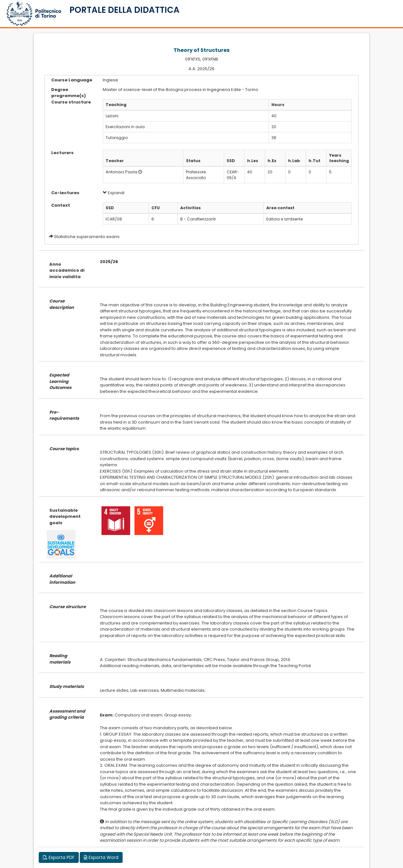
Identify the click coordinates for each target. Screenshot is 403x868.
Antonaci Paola (121, 172)
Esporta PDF (59, 857)
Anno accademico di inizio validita (67, 270)
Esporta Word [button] (101, 857)
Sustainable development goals (65, 517)
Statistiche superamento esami (87, 237)
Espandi (114, 193)
